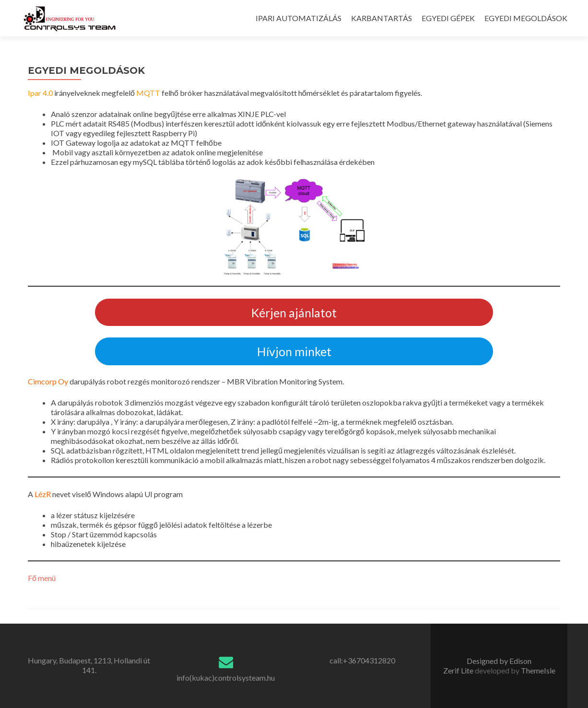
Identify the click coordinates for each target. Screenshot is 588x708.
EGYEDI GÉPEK (448, 18)
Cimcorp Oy (48, 381)
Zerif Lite (459, 670)
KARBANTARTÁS (382, 18)
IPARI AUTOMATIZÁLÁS (299, 18)
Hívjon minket (294, 351)
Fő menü (42, 578)
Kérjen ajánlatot (294, 313)
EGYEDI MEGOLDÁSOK (526, 18)
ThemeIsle (538, 670)
